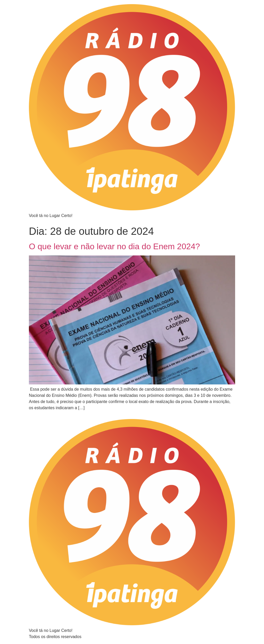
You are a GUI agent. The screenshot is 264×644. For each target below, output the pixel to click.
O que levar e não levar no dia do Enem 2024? (114, 246)
